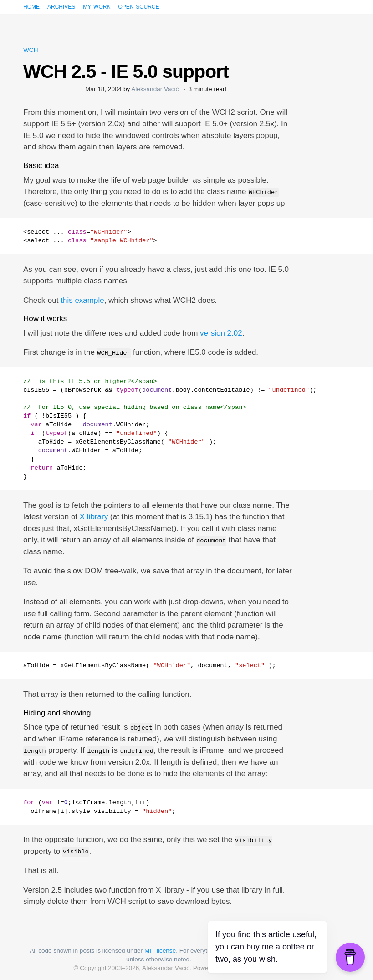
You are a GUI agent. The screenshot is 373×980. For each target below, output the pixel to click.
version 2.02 (221, 333)
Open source (138, 6)
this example (82, 300)
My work (97, 6)
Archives (61, 6)
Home (31, 6)
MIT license (160, 951)
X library (94, 517)
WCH (31, 50)
